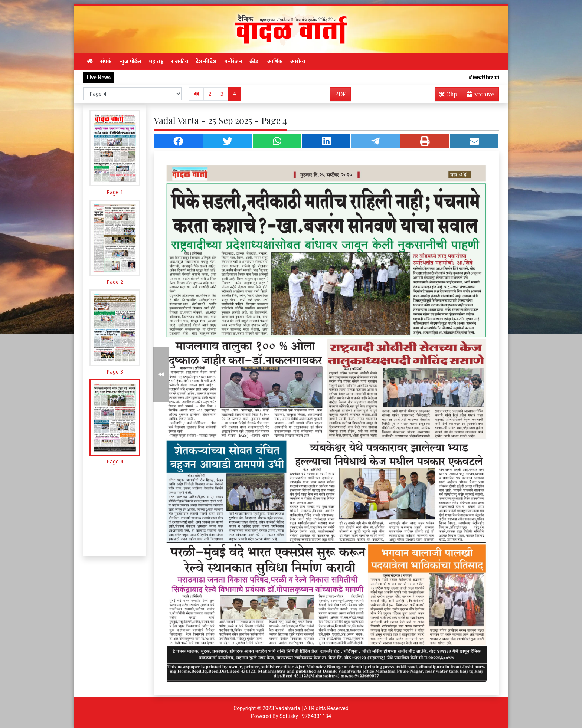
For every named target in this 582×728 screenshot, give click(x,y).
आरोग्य (298, 61)
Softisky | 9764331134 (305, 716)
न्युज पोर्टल (130, 61)
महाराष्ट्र (156, 61)
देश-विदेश (206, 61)
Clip (448, 94)
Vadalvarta (288, 708)
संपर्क (106, 61)
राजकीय (180, 61)
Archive (478, 96)
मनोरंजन (233, 61)
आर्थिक (275, 61)
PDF (340, 94)
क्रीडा (255, 61)
